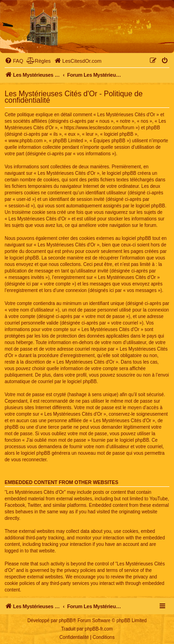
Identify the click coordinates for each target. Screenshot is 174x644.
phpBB (66, 621)
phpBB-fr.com (99, 629)
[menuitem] (14, 61)
